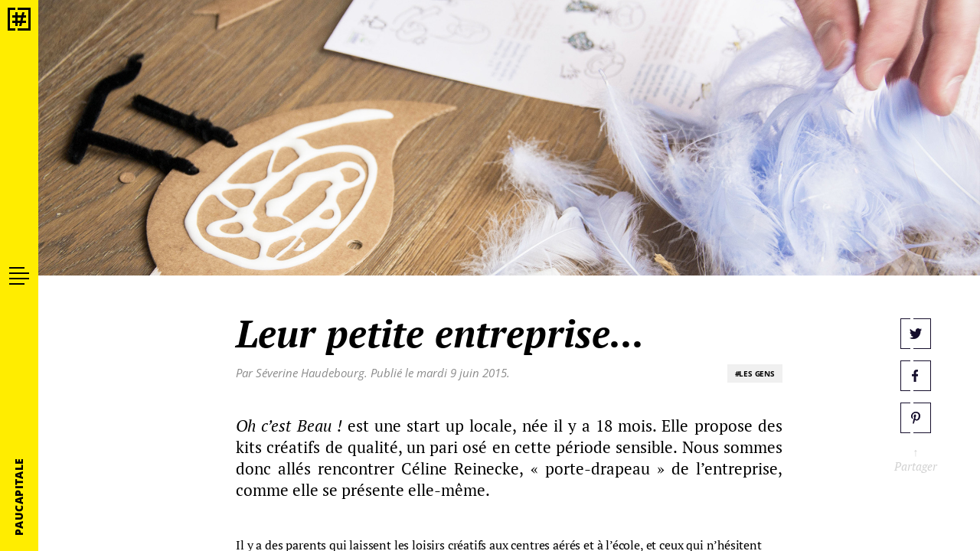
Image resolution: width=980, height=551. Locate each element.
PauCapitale (19, 497)
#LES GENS (755, 373)
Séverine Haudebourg (310, 373)
